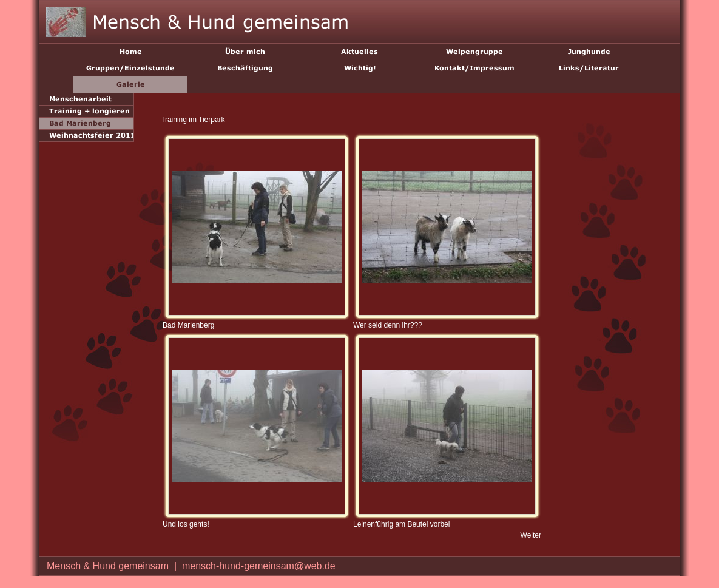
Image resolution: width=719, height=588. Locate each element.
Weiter (531, 535)
